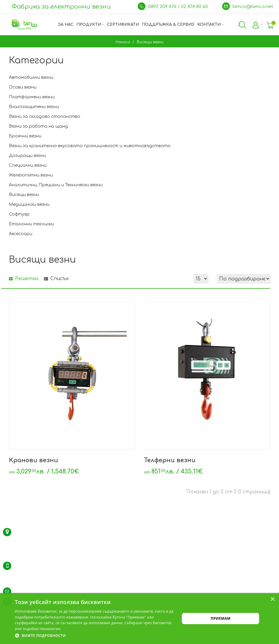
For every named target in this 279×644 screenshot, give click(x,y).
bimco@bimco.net (253, 7)
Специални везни (28, 165)
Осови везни (23, 87)
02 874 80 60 (195, 7)
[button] (95, 636)
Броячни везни (25, 136)
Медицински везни (29, 204)
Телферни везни (170, 460)
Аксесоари (21, 234)
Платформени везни (32, 97)
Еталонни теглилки (31, 224)
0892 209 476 (163, 7)
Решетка (24, 279)
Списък (56, 279)
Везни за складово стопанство (45, 117)
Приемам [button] (221, 618)
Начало (123, 42)
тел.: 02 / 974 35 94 (33, 574)
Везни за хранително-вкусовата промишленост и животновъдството (90, 146)
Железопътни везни (31, 175)
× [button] (272, 599)
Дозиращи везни (27, 156)
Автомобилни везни (31, 77)
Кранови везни (33, 460)
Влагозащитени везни (34, 107)
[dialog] (139, 619)
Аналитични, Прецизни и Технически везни (56, 185)
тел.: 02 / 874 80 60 (32, 566)
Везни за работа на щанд (38, 126)
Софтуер (19, 214)
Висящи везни (150, 42)
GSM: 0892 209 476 (31, 582)
